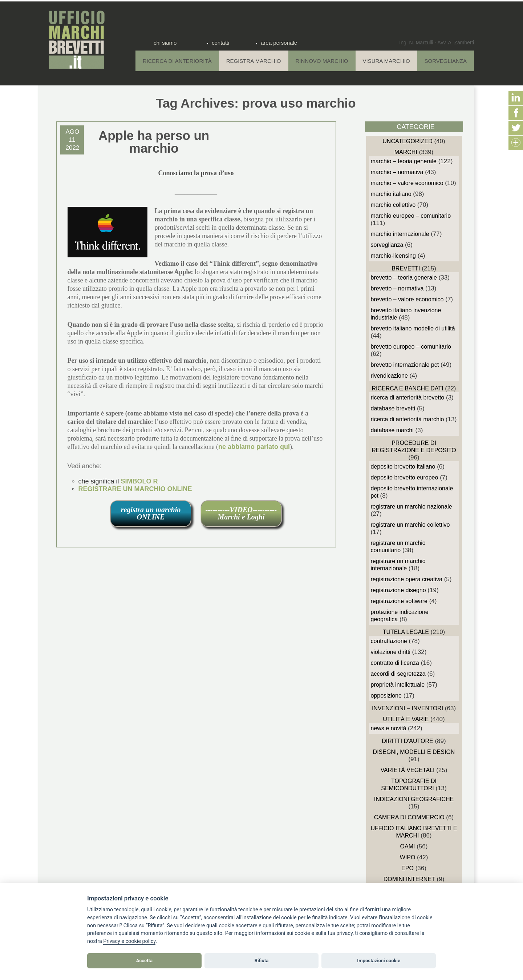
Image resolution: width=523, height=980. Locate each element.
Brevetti (406, 268)
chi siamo (165, 43)
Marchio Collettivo (393, 205)
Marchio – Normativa (397, 172)
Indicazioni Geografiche (414, 799)
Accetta (144, 961)
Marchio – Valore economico (407, 183)
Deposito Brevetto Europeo (405, 477)
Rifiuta (261, 961)
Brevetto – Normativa (397, 288)
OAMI (408, 846)
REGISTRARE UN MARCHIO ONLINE (135, 489)
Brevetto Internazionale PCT (405, 365)
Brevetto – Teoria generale (404, 278)
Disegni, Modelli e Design (414, 752)
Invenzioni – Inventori (408, 708)
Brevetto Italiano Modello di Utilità (413, 328)
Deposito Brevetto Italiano (403, 467)
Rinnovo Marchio (322, 61)
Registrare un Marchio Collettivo (410, 525)
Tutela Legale (406, 632)
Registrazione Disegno (398, 590)
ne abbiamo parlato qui (254, 447)
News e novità (389, 728)
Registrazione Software (399, 601)
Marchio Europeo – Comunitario (411, 216)
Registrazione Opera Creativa (407, 579)
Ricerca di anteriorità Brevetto (408, 397)
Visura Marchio (386, 61)
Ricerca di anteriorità (177, 61)
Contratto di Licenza (395, 663)
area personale (279, 43)
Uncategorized (407, 141)
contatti (220, 43)
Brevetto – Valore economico (407, 299)
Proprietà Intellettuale (398, 685)
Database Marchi (392, 430)
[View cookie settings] (325, 926)
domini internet (409, 879)
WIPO (408, 857)
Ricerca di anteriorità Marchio (408, 419)
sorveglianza (387, 245)
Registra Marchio (254, 61)
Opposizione (386, 696)
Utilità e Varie (406, 719)
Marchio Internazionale (400, 234)
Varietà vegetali (408, 770)
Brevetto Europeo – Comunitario (411, 347)
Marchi (406, 152)
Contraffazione (389, 641)
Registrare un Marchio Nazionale (411, 507)
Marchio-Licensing (394, 256)
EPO (408, 868)
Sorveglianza (446, 61)
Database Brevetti (393, 408)
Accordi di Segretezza (398, 674)
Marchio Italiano (391, 194)
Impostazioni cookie (379, 961)
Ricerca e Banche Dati (407, 388)
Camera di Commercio (409, 817)
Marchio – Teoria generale (404, 161)
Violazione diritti (391, 652)
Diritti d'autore (407, 741)
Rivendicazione (389, 376)
